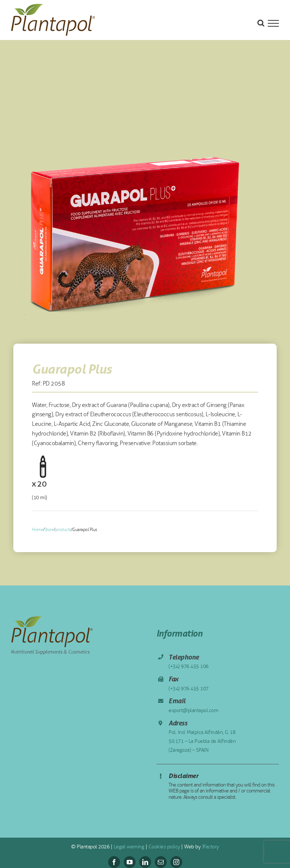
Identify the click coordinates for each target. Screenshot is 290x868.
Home (37, 530)
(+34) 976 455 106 (189, 666)
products (63, 530)
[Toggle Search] (261, 23)
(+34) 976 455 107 (189, 689)
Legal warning (128, 847)
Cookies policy (164, 847)
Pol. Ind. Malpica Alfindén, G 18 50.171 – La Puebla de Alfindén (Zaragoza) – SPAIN (202, 741)
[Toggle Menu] (273, 23)
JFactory (210, 847)
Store (49, 530)
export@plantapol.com (193, 710)
